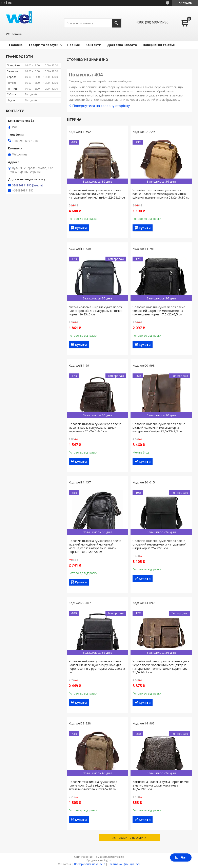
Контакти (93, 45)
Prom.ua (119, 857)
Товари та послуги (43, 45)
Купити (81, 228)
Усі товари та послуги (128, 837)
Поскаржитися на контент (90, 864)
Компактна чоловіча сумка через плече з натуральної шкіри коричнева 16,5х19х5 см (161, 785)
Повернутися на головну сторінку (101, 106)
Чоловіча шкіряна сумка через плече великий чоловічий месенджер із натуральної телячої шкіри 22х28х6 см (97, 194)
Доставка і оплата (122, 45)
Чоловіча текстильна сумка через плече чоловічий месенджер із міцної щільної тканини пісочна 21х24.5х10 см (161, 194)
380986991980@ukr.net (28, 185)
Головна (16, 45)
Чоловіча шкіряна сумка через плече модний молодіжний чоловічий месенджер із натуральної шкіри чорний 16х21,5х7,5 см (95, 546)
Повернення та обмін (160, 45)
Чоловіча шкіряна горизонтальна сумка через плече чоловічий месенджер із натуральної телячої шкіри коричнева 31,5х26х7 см (161, 667)
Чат (181, 857)
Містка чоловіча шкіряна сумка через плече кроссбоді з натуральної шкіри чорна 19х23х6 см (96, 311)
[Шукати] (116, 23)
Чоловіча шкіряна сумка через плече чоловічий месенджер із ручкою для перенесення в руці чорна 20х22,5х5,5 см (97, 667)
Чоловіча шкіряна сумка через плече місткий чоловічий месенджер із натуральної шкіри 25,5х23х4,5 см (159, 427)
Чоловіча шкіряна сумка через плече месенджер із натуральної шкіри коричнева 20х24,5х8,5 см (95, 427)
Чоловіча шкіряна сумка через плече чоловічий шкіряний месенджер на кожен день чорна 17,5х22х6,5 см (159, 311)
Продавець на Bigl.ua (99, 860)
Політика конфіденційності (124, 864)
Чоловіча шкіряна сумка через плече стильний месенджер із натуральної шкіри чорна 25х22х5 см (159, 544)
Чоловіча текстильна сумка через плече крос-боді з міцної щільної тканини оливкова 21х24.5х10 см (93, 785)
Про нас (73, 45)
